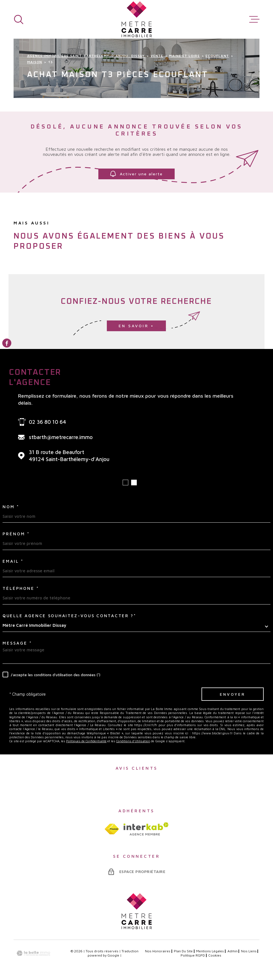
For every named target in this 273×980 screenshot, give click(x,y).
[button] (125, 483)
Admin (233, 951)
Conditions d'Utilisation (133, 741)
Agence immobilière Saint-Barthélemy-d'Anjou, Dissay (86, 56)
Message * (17, 643)
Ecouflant (217, 56)
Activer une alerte (136, 174)
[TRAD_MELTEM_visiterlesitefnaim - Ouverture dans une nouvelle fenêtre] (112, 829)
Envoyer (233, 694)
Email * (13, 561)
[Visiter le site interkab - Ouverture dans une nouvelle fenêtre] (146, 829)
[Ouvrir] (19, 19)
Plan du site (183, 951)
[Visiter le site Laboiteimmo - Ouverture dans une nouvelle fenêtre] (33, 953)
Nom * (11, 507)
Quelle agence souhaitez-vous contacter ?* (69, 616)
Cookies (215, 955)
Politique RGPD (193, 955)
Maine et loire (184, 56)
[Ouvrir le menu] (254, 19)
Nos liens (249, 951)
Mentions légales (210, 951)
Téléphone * (21, 588)
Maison (35, 62)
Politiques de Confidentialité (86, 741)
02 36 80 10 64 (47, 422)
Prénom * (16, 534)
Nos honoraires (158, 951)
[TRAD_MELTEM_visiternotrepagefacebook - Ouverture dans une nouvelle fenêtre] (7, 343)
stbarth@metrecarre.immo (61, 437)
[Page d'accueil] (137, 19)
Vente (157, 56)
